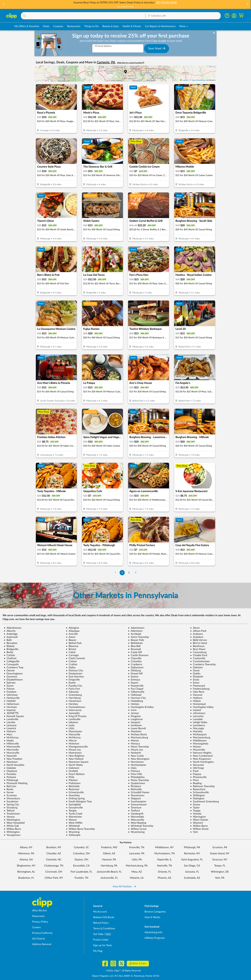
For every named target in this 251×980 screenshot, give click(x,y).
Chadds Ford (199, 655)
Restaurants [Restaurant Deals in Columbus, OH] (74, 26)
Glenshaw (11, 695)
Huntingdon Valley (202, 707)
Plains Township (138, 780)
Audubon (197, 637)
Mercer (71, 741)
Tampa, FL (220, 866)
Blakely (9, 646)
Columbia (135, 661)
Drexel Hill (135, 674)
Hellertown (12, 704)
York (194, 832)
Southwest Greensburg (204, 802)
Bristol (71, 649)
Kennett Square (14, 716)
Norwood (197, 765)
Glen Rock (197, 692)
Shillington (198, 795)
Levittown (135, 725)
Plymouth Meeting (16, 783)
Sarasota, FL (192, 872)
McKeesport (198, 735)
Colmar (71, 661)
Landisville (11, 719)
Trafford (134, 811)
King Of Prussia (76, 716)
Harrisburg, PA (109, 866)
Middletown (198, 741)
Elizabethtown (13, 680)
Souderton (11, 802)
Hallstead (135, 695)
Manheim (135, 731)
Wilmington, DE (220, 872)
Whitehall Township (141, 826)
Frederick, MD (109, 847)
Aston (71, 637)
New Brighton (75, 756)
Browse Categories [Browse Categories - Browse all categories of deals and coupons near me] (155, 912)
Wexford (196, 823)
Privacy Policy (40, 922)
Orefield (72, 771)
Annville (72, 634)
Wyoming (73, 832)
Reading (196, 783)
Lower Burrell (137, 728)
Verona (9, 817)
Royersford (198, 789)
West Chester (199, 820)
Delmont (196, 667)
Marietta (196, 731)
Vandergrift (136, 814)
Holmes (134, 704)
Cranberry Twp (14, 667)
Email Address (103, 46)
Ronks (9, 789)
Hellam (195, 701)
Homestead (198, 704)
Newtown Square (77, 762)
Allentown (135, 631)
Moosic (196, 747)
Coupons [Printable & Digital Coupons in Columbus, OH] (58, 26)
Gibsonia (72, 692)
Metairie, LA (137, 878)
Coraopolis (11, 664)
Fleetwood (198, 686)
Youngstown (12, 835)
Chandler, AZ (54, 853)
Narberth (135, 753)
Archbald (135, 634)
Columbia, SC (81, 847)
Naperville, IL (164, 860)
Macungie (197, 728)
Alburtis (10, 631)
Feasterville (136, 686)
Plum (194, 780)
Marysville (73, 735)
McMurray (11, 738)
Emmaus (134, 680)
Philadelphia (136, 777)
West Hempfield (14, 823)
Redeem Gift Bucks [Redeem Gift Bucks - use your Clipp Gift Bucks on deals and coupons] (104, 917)
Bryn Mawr (198, 649)
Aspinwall (11, 637)
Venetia (196, 814)
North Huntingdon (202, 762)
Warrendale (136, 817)
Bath (8, 640)
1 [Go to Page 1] (122, 573)
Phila (70, 777)
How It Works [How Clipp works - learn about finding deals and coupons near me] (152, 917)
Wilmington (12, 832)
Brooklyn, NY (54, 847)
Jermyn (134, 713)
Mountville (198, 750)
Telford (9, 811)
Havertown (74, 701)
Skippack (134, 798)
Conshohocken (200, 661)
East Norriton (75, 677)
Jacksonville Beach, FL (109, 872)
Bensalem (11, 643)
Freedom (10, 692)
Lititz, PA (137, 860)
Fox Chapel (136, 689)
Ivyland (196, 710)
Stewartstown (137, 805)
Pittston (72, 780)
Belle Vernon (199, 640)
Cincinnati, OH (54, 872)
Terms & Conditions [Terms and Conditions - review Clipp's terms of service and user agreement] (104, 929)
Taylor (195, 808)
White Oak (11, 826)
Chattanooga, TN (54, 866)
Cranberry (135, 664)
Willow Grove (137, 829)
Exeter (71, 683)
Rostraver (73, 789)
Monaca (134, 744)
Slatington (197, 798)
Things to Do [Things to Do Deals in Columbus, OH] (91, 26)
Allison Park (198, 631)
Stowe (195, 805)
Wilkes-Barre (199, 826)
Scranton (10, 795)
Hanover (196, 695)
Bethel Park (74, 643)
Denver (9, 671)
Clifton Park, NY (54, 878)
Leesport (134, 722)
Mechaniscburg (200, 738)
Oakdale (10, 768)
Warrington (198, 817)
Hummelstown (76, 707)
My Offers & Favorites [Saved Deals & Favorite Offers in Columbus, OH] (27, 26)
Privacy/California (42, 933)
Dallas (71, 667)
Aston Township (138, 637)
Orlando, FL (164, 872)
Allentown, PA (26, 853)
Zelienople (73, 835)
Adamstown (136, 628)
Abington (73, 628)
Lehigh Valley (199, 722)
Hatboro (196, 698)
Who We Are (39, 911)
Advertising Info (154, 932)
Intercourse (74, 710)
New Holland (75, 759)
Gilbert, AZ (109, 853)
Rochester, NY (192, 853)
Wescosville (136, 820)
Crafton (72, 664)
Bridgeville (11, 649)
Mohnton (73, 744)
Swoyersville (74, 808)
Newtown (11, 762)
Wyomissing (136, 832)
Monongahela (199, 744)
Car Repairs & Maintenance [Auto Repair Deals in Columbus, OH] (160, 26)
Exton (195, 683)
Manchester (74, 731)
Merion (134, 741)
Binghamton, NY (26, 866)
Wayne (71, 820)
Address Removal (42, 944)
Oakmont (73, 768)
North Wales (74, 765)
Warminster (74, 817)
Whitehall (73, 826)
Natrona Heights (201, 753)
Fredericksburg (200, 689)
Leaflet (184, 80)
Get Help (98, 934)
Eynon (9, 686)
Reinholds (73, 786)
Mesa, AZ (137, 872)
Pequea (196, 774)
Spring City (11, 805)
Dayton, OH (81, 860)
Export (133, 683)
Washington (12, 820)
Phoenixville (198, 777)
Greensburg (74, 695)
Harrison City (137, 698)
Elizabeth (197, 677)
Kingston (134, 716)
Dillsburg (134, 671)
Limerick (10, 728)
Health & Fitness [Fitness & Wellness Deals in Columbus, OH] (132, 26)
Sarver (9, 792)
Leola (70, 725)
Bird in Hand (199, 643)
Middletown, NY (164, 847)
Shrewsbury (12, 798)
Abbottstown (13, 628)
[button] (4, 5)
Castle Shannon (138, 655)
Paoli (194, 771)
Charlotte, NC (54, 860)
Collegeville (12, 661)
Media (9, 741)
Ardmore (196, 634)
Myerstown (74, 753)
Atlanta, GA (26, 860)
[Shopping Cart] (241, 16)
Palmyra (134, 771)
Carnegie (72, 655)
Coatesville (198, 658)
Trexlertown (12, 814)
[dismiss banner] (214, 33)
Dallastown (136, 667)
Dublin (195, 674)
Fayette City (74, 686)
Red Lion (10, 786)
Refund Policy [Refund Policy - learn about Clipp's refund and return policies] (101, 923)
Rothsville (135, 789)
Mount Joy (73, 750)
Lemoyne (10, 725)
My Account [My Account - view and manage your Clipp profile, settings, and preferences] (100, 912)
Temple (71, 811)
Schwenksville (199, 792)
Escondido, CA (81, 866)
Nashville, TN (164, 866)
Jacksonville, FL (109, 878)
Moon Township (138, 747)
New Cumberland (201, 756)
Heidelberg (136, 701)
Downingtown (13, 674)
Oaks (132, 768)
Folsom (9, 689)
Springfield (73, 805)
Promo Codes (101, 940)
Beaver (71, 640)
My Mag (98, 951)
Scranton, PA (220, 847)
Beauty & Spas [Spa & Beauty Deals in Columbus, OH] (111, 26)
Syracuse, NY (220, 860)
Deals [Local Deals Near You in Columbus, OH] (46, 26)
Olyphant (10, 771)
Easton (133, 677)
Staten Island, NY (220, 853)
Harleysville (12, 698)
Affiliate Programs (155, 938)
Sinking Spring (75, 798)
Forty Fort (73, 689)
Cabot (71, 652)
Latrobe (10, 722)
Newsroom (38, 916)
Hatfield (10, 701)
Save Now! (157, 48)
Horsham (10, 707)
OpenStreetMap (198, 80)
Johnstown (198, 713)
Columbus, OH (81, 853)
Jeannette (73, 713)
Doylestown (74, 674)
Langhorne (135, 719)
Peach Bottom (75, 774)
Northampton (137, 765)
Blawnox (72, 646)
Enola (195, 680)
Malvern (10, 731)
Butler (9, 652)
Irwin (132, 710)
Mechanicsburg (138, 738)
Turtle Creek (74, 814)
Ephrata (10, 683)
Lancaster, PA (137, 853)
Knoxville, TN (137, 847)
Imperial (10, 710)
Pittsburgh (11, 780)
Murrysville (12, 753)
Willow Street (199, 829)
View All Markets (124, 887)
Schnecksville (75, 792)
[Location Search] (183, 16)
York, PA (220, 878)
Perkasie (10, 777)
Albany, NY (26, 847)
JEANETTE (11, 713)
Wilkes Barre (12, 829)
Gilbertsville (136, 692)
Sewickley (73, 795)
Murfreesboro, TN (164, 853)
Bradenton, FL (26, 878)
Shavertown (136, 795)
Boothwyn (197, 646)
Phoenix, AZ (164, 878)
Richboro (135, 786)
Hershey (72, 704)
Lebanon (72, 722)
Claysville (135, 658)
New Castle (136, 756)
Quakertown (137, 783)
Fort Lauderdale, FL (81, 872)
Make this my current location (131, 63)
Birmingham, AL (26, 872)
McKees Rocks (138, 735)
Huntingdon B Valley (141, 707)
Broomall (134, 649)
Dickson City (75, 671)
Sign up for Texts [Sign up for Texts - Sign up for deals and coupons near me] (103, 945)
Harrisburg (73, 698)
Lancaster (197, 716)
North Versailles (14, 765)
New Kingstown (201, 759)
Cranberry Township (203, 664)
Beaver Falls (136, 640)
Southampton (137, 802)
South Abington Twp (79, 802)
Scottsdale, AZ (192, 878)
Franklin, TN (81, 878)
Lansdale (196, 719)
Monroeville (12, 747)
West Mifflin (74, 823)
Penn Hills (135, 774)
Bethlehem (135, 643)
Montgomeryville (77, 747)
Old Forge (197, 768)
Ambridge (11, 634)
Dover (195, 671)
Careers (36, 927)
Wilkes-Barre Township (80, 829)
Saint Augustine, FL (192, 860)
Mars (8, 735)
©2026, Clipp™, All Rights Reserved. (124, 971)
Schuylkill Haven (139, 792)
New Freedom (13, 759)
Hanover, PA (109, 860)
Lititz (70, 728)
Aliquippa (73, 631)
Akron (195, 628)
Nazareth (10, 756)
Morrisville (11, 750)
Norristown (136, 762)
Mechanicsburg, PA (137, 866)
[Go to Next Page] (136, 573)
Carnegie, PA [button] (106, 62)
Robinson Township (202, 786)
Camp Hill (135, 652)
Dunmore (10, 677)
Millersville (11, 744)
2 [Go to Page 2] (129, 573)
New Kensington (139, 759)
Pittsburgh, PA (192, 847)
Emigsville (73, 680)
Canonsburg (198, 652)
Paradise (10, 774)
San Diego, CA (192, 866)
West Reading (137, 823)
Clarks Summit (75, 658)
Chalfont (10, 658)
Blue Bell (134, 646)
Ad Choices (39, 939)
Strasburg (11, 808)
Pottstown (73, 783)
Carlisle (9, 655)
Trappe (195, 811)
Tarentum (135, 808)
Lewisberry (198, 725)
